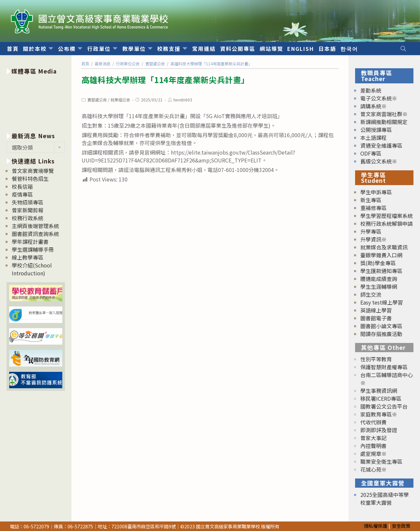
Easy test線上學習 (382, 302)
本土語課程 (373, 138)
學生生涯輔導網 (379, 287)
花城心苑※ (373, 469)
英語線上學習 (376, 310)
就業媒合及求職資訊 (384, 247)
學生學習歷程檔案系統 (387, 216)
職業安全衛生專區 (381, 461)
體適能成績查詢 (379, 279)
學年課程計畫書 (30, 242)
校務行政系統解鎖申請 (387, 223)
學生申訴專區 (376, 192)
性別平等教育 (376, 359)
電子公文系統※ (379, 98)
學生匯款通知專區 (381, 271)
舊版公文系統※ (379, 161)
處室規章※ (373, 454)
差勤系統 (371, 90)
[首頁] (85, 64)
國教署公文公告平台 (384, 406)
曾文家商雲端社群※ (384, 114)
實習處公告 (97, 100)
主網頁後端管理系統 (35, 226)
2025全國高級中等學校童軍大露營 (385, 499)
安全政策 (401, 526)
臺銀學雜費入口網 (381, 255)
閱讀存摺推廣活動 (381, 334)
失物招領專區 (28, 202)
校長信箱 (22, 186)
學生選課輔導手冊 (33, 249)
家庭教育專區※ (379, 414)
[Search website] (403, 49)
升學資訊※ (373, 239)
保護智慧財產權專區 (384, 367)
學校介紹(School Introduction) (32, 269)
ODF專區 (371, 153)
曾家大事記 (373, 438)
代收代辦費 (373, 422)
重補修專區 (373, 208)
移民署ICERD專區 (381, 398)
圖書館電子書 (376, 318)
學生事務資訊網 (379, 391)
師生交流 (371, 294)
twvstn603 (183, 100)
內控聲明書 (373, 446)
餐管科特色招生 (30, 179)
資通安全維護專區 (381, 145)
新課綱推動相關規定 (384, 122)
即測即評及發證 (379, 430)
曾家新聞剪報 (28, 210)
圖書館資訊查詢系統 (35, 234)
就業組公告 (120, 100)
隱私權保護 (375, 526)
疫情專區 (22, 194)
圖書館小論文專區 (381, 326)
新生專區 (371, 200)
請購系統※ (373, 106)
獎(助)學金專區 (378, 263)
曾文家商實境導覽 (33, 171)
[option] (36, 102)
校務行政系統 (28, 218)
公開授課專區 (376, 130)
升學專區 (371, 231)
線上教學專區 (28, 257)
